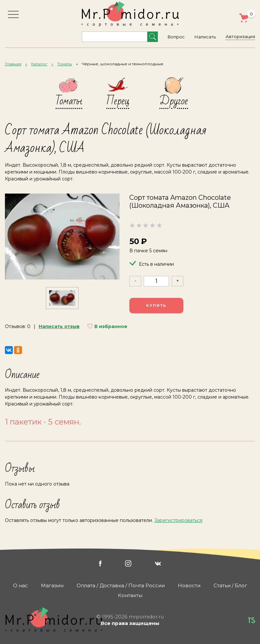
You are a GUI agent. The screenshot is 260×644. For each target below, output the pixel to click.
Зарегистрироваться (178, 520)
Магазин (52, 585)
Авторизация (240, 36)
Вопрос (176, 37)
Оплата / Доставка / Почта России (121, 585)
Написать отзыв (59, 326)
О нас (20, 585)
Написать (205, 37)
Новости (189, 585)
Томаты (65, 64)
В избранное (111, 326)
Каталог (39, 64)
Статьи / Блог (230, 585)
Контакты (130, 595)
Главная (13, 64)
